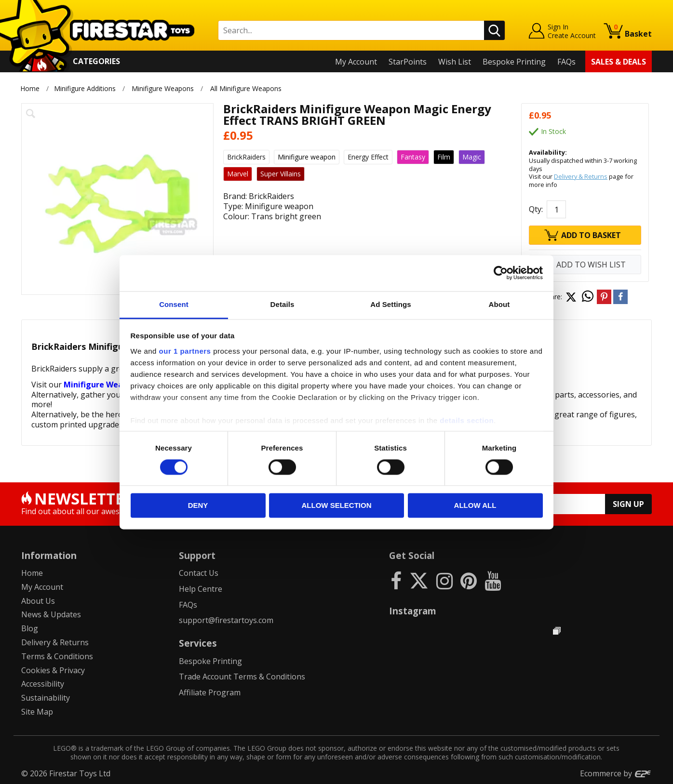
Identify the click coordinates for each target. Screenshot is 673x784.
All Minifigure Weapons (246, 88)
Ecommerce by (616, 773)
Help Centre (201, 589)
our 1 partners (185, 351)
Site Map (37, 712)
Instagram (413, 611)
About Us (38, 601)
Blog (30, 628)
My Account (356, 62)
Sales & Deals (619, 62)
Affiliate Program (210, 692)
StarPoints (408, 62)
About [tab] (499, 304)
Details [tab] (283, 304)
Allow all (475, 506)
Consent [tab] (174, 304)
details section (467, 420)
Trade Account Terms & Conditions (242, 677)
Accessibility (43, 684)
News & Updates (51, 614)
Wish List (455, 62)
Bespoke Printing (514, 62)
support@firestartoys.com (226, 620)
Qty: (536, 209)
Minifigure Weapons (163, 88)
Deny (198, 506)
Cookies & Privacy (53, 670)
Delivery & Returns (581, 176)
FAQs (566, 62)
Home (30, 88)
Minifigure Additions (85, 88)
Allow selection (337, 506)
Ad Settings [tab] (390, 304)
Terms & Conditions (57, 656)
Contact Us (199, 573)
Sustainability (46, 698)
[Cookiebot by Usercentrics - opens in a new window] (501, 273)
